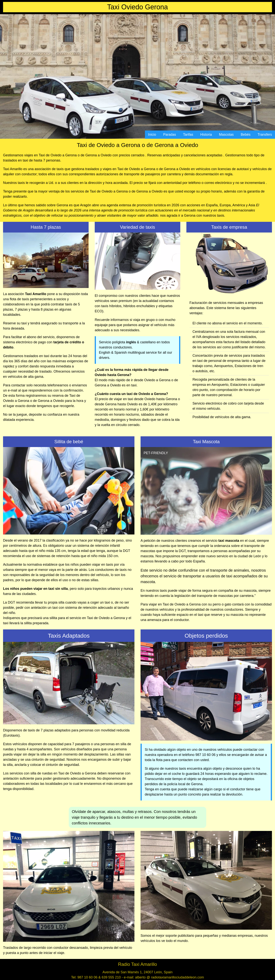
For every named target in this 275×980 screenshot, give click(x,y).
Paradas (169, 135)
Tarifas (188, 135)
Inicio (152, 135)
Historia (206, 135)
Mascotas (226, 135)
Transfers (265, 135)
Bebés (246, 135)
